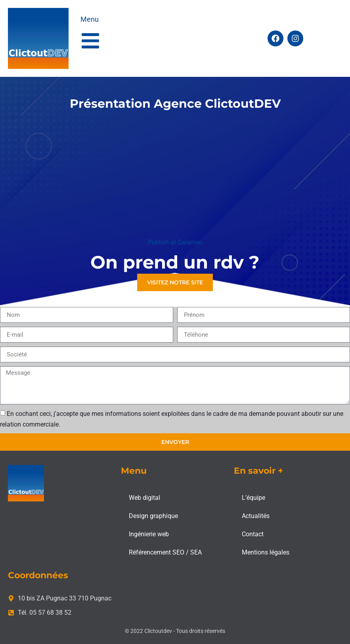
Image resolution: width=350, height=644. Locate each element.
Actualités (256, 516)
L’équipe (253, 498)
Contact (253, 534)
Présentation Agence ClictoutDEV (175, 104)
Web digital (144, 498)
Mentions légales (266, 552)
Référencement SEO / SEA (165, 552)
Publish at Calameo (175, 242)
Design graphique (153, 516)
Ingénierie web (149, 534)
